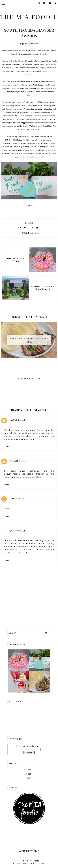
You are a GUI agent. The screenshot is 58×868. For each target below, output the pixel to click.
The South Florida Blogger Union (31, 157)
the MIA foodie (29, 17)
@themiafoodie (29, 851)
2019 (29, 770)
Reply (6, 447)
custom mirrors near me (26, 439)
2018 (29, 774)
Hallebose (17, 498)
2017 (29, 778)
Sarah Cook (18, 460)
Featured (33, 233)
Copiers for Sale (33, 477)
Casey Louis (18, 420)
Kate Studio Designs (35, 864)
